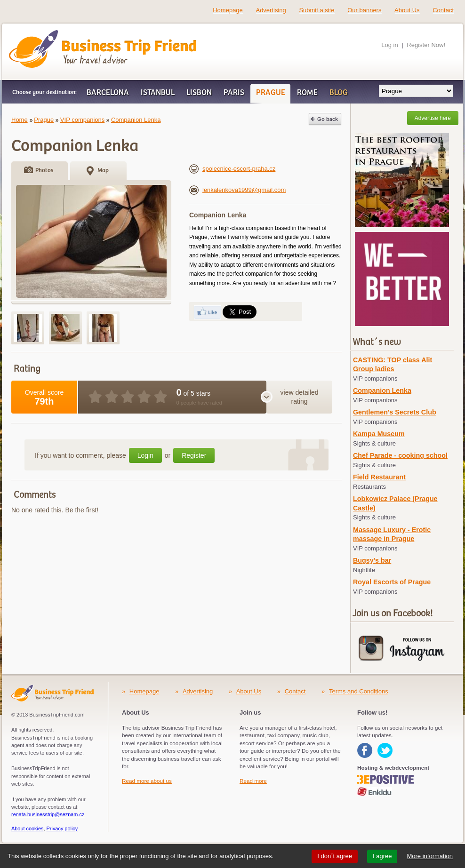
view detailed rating (300, 397)
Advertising (271, 10)
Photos (44, 171)
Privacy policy (62, 828)
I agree (382, 856)
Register (194, 455)
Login (145, 455)
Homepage (228, 10)
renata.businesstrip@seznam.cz (48, 814)
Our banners (364, 10)
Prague (44, 120)
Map (103, 171)
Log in (389, 45)
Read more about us (147, 781)
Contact (443, 10)
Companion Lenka (136, 120)
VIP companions (82, 120)
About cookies (28, 828)
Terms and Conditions (359, 691)
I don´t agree (335, 856)
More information (430, 856)
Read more (253, 781)
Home (20, 120)
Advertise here (433, 118)
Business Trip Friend (69, 34)
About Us (407, 10)
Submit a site (317, 10)
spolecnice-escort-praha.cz (232, 169)
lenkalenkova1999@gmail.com (237, 190)
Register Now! (426, 45)
